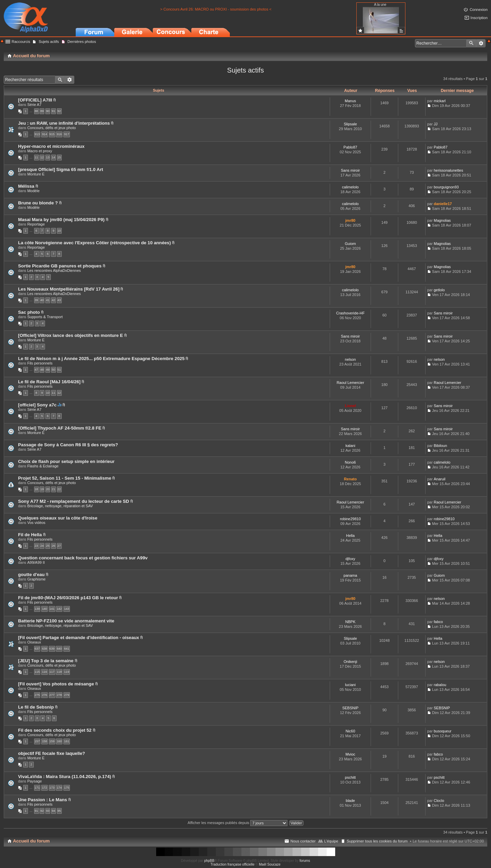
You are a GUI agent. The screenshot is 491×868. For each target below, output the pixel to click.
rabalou (440, 685)
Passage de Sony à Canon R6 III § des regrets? (68, 445)
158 (44, 741)
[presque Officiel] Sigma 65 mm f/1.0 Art (61, 169)
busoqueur (443, 731)
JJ (436, 124)
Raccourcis (21, 42)
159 (52, 741)
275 (37, 695)
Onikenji (351, 662)
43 (59, 300)
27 (59, 546)
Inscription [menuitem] (479, 18)
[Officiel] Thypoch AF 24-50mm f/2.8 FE (60, 428)
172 (44, 788)
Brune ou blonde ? (38, 203)
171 (37, 788)
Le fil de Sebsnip (36, 707)
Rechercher (471, 43)
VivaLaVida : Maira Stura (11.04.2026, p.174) (65, 777)
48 (42, 370)
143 (67, 609)
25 (48, 546)
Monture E (36, 174)
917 (67, 134)
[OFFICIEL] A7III (35, 100)
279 (67, 695)
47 (36, 370)
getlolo (439, 290)
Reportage (36, 224)
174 (59, 788)
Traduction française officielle (232, 864)
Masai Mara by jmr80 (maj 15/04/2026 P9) (61, 220)
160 (59, 741)
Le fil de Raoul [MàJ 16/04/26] (49, 382)
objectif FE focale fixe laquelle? (51, 753)
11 (36, 157)
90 (48, 111)
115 (37, 672)
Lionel (350, 406)
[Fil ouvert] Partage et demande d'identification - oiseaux (79, 638)
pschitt (351, 777)
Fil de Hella (30, 535)
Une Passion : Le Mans (43, 800)
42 (54, 300)
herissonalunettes (448, 170)
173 (52, 788)
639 (52, 649)
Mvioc (350, 754)
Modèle (33, 191)
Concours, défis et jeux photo (51, 128)
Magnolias (442, 220)
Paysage (35, 781)
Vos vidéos (36, 523)
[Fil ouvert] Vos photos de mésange (56, 684)
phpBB (209, 861)
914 (44, 134)
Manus (350, 101)
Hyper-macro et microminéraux (51, 146)
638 (44, 649)
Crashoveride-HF (351, 313)
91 (54, 111)
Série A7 (34, 105)
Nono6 (350, 462)
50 (54, 370)
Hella (350, 536)
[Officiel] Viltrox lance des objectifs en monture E (71, 335)
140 (44, 609)
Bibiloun (440, 446)
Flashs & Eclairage (43, 466)
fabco (438, 622)
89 (42, 111)
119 (67, 672)
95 (59, 811)
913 (37, 134)
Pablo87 (350, 147)
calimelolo (350, 187)
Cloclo (439, 801)
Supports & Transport (45, 317)
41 (48, 300)
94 (54, 811)
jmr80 (350, 220)
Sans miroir (351, 170)
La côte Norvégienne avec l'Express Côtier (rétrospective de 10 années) (94, 243)
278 (59, 695)
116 (44, 672)
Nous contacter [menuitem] (303, 841)
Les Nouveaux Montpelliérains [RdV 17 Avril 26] (69, 289)
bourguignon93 (446, 187)
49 (48, 370)
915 (52, 134)
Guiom (350, 244)
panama (351, 575)
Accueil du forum (31, 841)
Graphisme (36, 579)
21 (54, 489)
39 (36, 300)
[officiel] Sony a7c (37, 405)
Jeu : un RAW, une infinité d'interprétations (64, 123)
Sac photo (29, 312)
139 (37, 609)
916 (59, 134)
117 (52, 672)
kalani (350, 446)
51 (59, 370)
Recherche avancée (481, 43)
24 (42, 546)
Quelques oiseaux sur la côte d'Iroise (58, 518)
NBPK (351, 622)
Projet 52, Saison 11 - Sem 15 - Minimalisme (65, 478)
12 (42, 157)
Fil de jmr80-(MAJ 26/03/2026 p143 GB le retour (68, 598)
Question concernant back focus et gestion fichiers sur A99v (83, 558)
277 (52, 695)
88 (36, 111)
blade (350, 801)
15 (59, 157)
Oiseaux (34, 642)
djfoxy (350, 559)
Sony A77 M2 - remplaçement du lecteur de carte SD (74, 501)
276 (44, 695)
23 (36, 546)
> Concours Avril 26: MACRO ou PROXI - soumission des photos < (216, 9)
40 (42, 300)
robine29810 (350, 519)
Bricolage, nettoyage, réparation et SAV (60, 506)
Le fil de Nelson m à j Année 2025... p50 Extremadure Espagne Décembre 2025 (101, 359)
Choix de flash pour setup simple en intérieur (66, 461)
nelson (350, 359)
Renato (350, 479)
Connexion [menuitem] (479, 10)
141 (52, 609)
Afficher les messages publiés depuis (237, 823)
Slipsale (350, 124)
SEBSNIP (351, 708)
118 (59, 672)
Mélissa (26, 186)
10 (59, 231)
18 (36, 489)
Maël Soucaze (270, 864)
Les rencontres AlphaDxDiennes (54, 270)
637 (37, 649)
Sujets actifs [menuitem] (49, 42)
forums (305, 861)
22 (59, 489)
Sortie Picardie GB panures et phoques (60, 266)
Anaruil (440, 479)
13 (48, 157)
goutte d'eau (31, 575)
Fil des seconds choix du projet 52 (55, 730)
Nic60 (350, 731)
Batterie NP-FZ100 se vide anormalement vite (66, 621)
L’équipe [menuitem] (331, 841)
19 (42, 489)
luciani (350, 685)
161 (67, 741)
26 (54, 546)
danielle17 (443, 204)
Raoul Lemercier (350, 383)
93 (48, 811)
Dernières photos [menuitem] (82, 42)
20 (48, 489)
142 (59, 609)
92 (59, 111)
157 (37, 741)
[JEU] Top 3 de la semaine (46, 661)
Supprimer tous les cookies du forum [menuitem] (377, 841)
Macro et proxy (40, 151)
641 (67, 649)
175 (67, 788)
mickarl (440, 101)
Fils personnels (40, 363)
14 (54, 157)
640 (59, 649)
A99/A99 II (36, 562)
